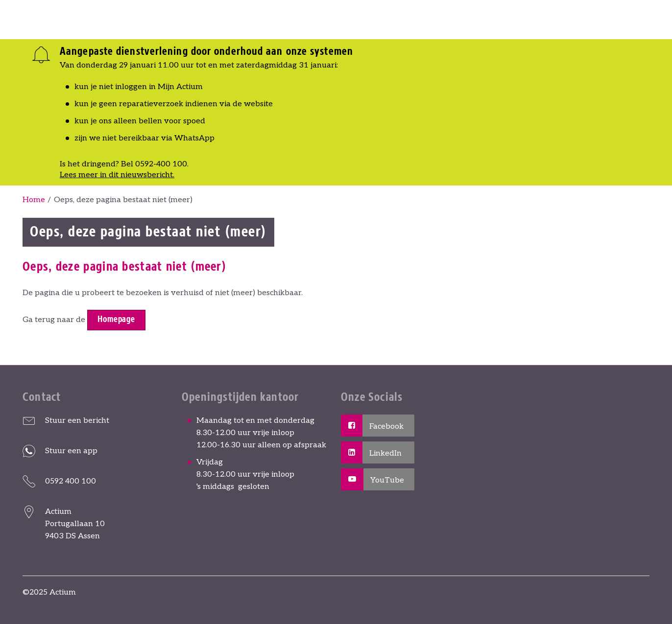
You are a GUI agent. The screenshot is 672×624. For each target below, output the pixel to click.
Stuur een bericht (77, 421)
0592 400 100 (71, 481)
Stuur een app (71, 451)
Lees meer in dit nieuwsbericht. (117, 175)
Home (34, 200)
